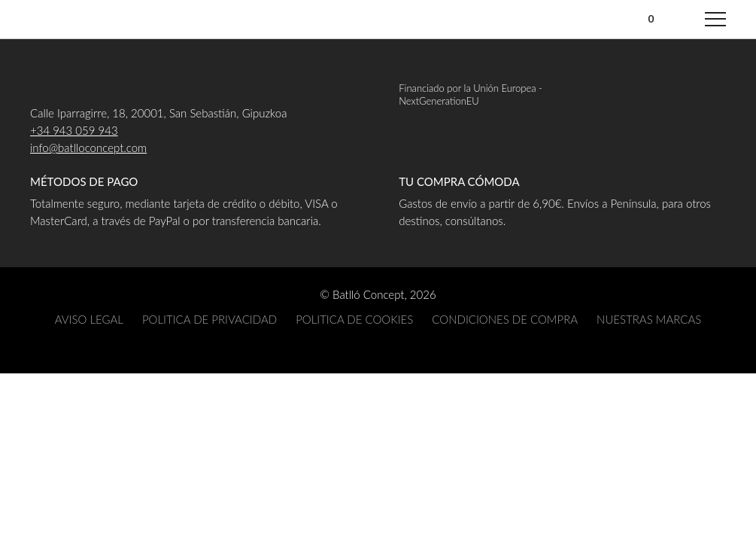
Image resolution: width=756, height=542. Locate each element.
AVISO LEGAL (89, 319)
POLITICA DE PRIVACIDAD (209, 319)
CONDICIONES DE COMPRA (505, 319)
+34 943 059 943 (74, 130)
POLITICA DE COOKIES (354, 319)
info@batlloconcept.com (88, 148)
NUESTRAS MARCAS (649, 319)
